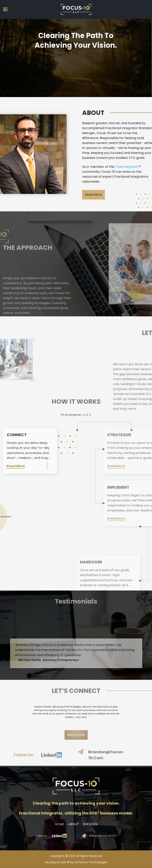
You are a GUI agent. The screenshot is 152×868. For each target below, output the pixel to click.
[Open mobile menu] (6, 10)
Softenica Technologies (91, 862)
